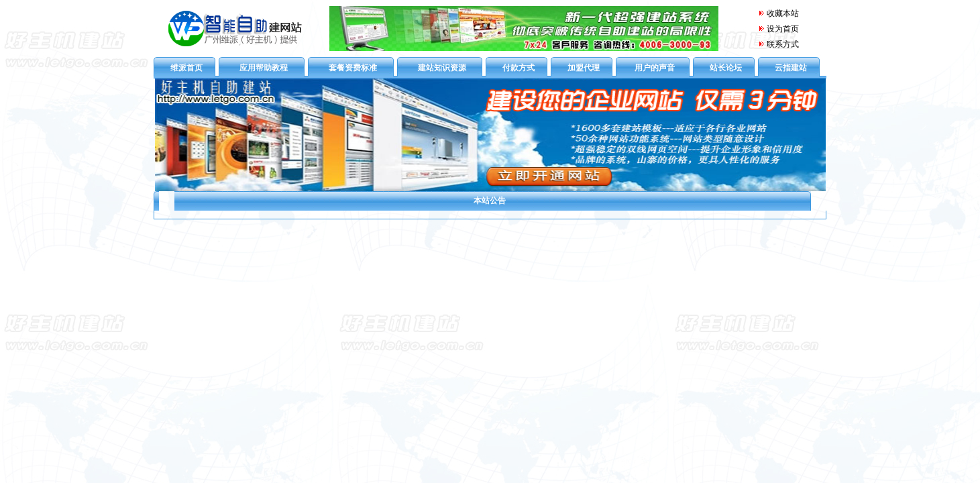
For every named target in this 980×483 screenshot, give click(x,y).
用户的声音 (655, 68)
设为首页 (783, 29)
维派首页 (186, 68)
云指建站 (791, 68)
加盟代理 (584, 68)
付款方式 (519, 68)
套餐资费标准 (353, 68)
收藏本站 (778, 13)
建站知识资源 (442, 68)
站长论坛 (726, 68)
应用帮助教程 (264, 68)
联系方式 (783, 44)
